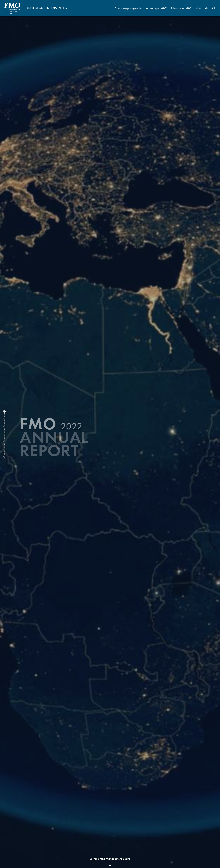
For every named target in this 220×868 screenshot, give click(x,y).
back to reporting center (129, 8)
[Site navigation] (165, 8)
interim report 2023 (181, 8)
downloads (202, 8)
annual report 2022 (156, 8)
